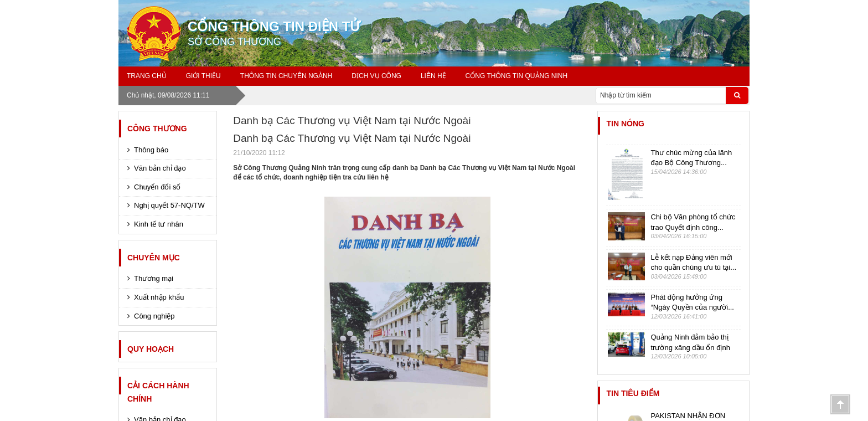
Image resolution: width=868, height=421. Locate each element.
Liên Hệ (433, 76)
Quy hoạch (151, 349)
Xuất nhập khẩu (159, 297)
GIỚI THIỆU (203, 76)
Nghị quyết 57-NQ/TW (169, 205)
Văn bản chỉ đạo (160, 168)
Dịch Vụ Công (376, 76)
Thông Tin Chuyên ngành (286, 76)
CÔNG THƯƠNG (157, 129)
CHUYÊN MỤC (154, 258)
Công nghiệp (154, 316)
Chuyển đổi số (157, 187)
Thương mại (154, 278)
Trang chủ (147, 76)
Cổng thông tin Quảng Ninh (517, 76)
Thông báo (151, 150)
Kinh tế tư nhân (159, 224)
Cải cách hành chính (158, 392)
